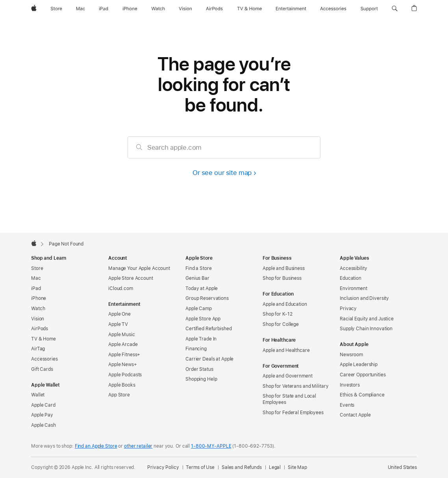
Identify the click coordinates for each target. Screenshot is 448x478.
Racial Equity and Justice (367, 319)
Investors (350, 385)
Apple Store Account (131, 278)
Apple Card (43, 405)
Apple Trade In (201, 339)
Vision (38, 319)
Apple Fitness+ (124, 355)
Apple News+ (123, 365)
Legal (275, 467)
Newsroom (351, 355)
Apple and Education (285, 304)
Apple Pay (42, 415)
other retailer (138, 446)
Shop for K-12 (277, 314)
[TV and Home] (249, 9)
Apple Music (122, 335)
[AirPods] (214, 9)
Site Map (297, 467)
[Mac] (81, 9)
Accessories (44, 359)
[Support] (369, 9)
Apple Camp (199, 309)
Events (347, 405)
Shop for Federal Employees (293, 413)
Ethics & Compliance (362, 395)
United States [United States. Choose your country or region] (402, 467)
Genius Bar (197, 278)
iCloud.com (121, 288)
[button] (395, 9)
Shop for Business (282, 278)
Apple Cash (44, 425)
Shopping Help (201, 379)
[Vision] (185, 9)
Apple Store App (203, 319)
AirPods (40, 329)
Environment (354, 288)
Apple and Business (284, 268)
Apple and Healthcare (286, 350)
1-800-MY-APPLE (211, 446)
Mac (36, 278)
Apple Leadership (359, 365)
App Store (119, 395)
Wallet (38, 395)
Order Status (199, 369)
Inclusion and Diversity (364, 298)
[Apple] (34, 9)
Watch (38, 309)
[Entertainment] (291, 9)
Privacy (348, 309)
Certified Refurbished (208, 329)
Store (37, 268)
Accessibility (353, 268)
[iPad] (104, 9)
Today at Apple (202, 288)
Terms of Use (200, 467)
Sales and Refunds (242, 467)
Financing (196, 349)
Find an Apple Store (96, 446)
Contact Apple (355, 415)
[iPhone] (130, 9)
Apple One (119, 314)
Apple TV (118, 324)
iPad (36, 288)
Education (351, 278)
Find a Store (199, 268)
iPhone (39, 298)
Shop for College (281, 324)
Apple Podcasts (125, 375)
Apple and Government (288, 376)
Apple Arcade (123, 344)
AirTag (38, 349)
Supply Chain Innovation (366, 329)
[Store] (56, 9)
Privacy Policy (163, 467)
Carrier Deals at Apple (209, 359)
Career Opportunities (363, 375)
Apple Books (122, 385)
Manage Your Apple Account (139, 268)
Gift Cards (42, 369)
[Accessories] (333, 9)
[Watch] (158, 9)
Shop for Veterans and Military (295, 386)
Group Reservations (207, 298)
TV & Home (44, 339)
